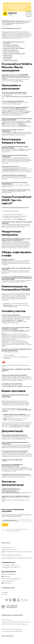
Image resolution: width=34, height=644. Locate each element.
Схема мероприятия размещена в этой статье (15, 207)
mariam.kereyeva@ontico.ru (13, 579)
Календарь (5, 592)
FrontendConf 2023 (19, 54)
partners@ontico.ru (15, 567)
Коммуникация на (8, 54)
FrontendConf (19, 7)
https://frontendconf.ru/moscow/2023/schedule (17, 97)
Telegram (20, 320)
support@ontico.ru (9, 320)
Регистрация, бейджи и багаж (12, 47)
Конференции (9, 24)
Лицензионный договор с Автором (12, 629)
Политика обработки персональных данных (14, 624)
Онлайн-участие (8, 55)
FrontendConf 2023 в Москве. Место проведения (14, 42)
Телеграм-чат (7, 304)
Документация (7, 59)
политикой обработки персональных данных (17, 530)
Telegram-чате (20, 21)
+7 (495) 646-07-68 (7, 548)
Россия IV (5, 594)
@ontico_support (12, 491)
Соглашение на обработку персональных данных (16, 622)
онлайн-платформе (18, 330)
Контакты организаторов (11, 60)
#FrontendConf (8, 636)
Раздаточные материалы (10, 50)
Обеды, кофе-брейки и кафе (11, 52)
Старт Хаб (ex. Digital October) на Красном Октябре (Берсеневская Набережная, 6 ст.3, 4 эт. (16, 77)
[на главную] (10, 14)
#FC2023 (18, 28)
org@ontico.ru (15, 565)
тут (18, 316)
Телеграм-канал (8, 305)
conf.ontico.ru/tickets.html (10, 169)
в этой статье (19, 81)
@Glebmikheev (7, 583)
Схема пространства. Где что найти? (14, 48)
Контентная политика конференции (12, 631)
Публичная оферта (7, 620)
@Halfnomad (6, 576)
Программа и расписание (11, 45)
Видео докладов (8, 57)
